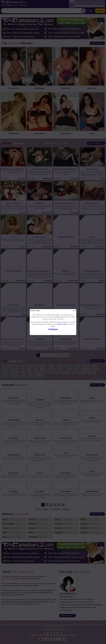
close (74, 311)
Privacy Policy (62, 324)
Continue (53, 329)
